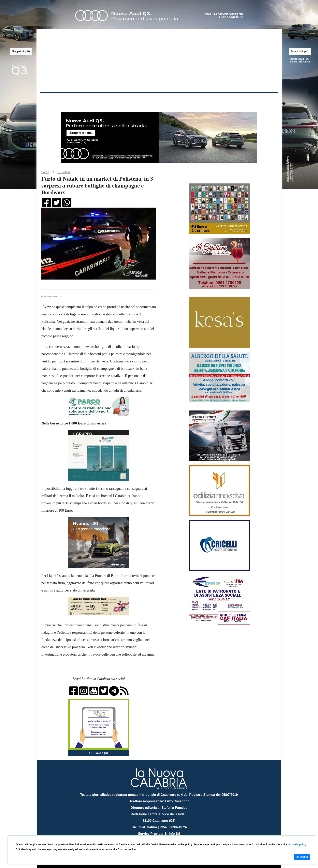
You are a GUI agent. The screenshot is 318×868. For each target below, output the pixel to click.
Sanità (112, 99)
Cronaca (83, 99)
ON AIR (262, 100)
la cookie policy (297, 844)
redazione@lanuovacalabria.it (168, 834)
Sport (160, 99)
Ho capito (302, 857)
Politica (98, 99)
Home (50, 98)
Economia (144, 99)
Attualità (127, 99)
